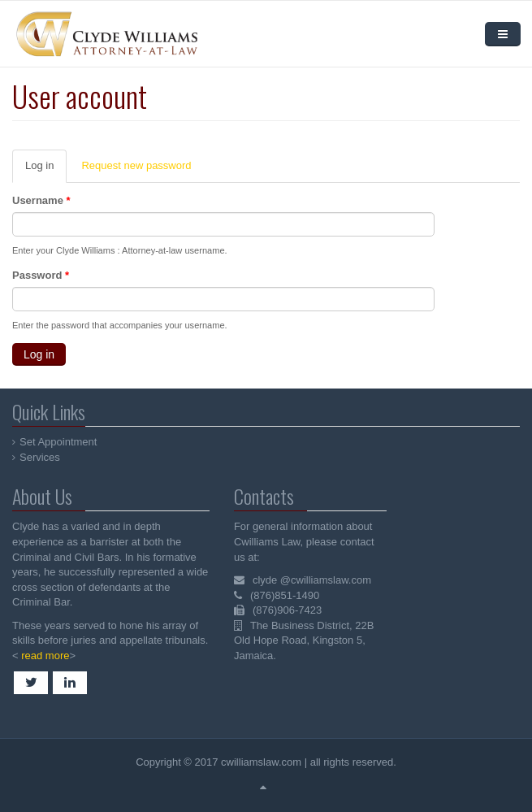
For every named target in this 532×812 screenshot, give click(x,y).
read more (43, 656)
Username (41, 200)
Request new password (136, 165)
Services (41, 457)
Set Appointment (59, 442)
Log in (46, 171)
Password (41, 275)
